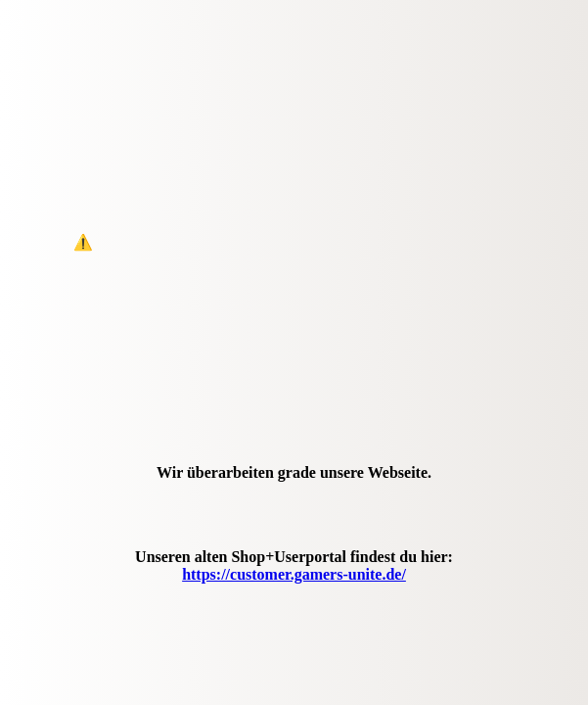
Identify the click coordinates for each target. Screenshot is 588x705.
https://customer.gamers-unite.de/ (294, 574)
